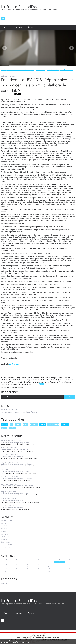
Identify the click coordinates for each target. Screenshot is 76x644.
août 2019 (4, 523)
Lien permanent (8, 378)
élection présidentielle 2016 (58, 378)
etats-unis (44, 378)
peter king (60, 382)
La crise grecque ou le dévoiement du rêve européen (17, 70)
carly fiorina (30, 381)
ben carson (35, 379)
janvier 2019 (5, 540)
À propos (31, 27)
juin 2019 (4, 526)
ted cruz (61, 379)
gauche (4, 428)
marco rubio (26, 379)
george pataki (70, 381)
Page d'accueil (40, 70)
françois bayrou (53, 424)
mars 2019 (5, 534)
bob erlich (44, 382)
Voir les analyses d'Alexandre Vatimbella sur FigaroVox (19, 412)
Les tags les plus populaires (52, 637)
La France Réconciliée (19, 6)
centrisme (65, 424)
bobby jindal (60, 381)
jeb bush (9, 379)
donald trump (69, 379)
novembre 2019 (6, 521)
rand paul (54, 379)
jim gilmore (52, 382)
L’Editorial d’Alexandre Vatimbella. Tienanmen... (17, 471)
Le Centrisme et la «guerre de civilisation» (60, 70)
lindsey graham (50, 381)
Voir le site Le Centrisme (9, 409)
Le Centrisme (14, 364)
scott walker (17, 379)
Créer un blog (35, 635)
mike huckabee (45, 379)
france (18, 424)
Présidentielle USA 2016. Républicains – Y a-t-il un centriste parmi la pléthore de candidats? (37, 85)
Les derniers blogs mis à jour (24, 637)
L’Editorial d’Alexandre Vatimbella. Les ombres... (17, 479)
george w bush (6, 382)
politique (13, 428)
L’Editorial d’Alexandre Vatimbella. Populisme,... (17, 464)
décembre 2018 (6, 542)
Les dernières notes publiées (38, 637)
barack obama (16, 384)
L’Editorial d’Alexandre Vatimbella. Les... (14, 457)
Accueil (7, 27)
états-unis (34, 424)
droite (25, 424)
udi (11, 424)
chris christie (5, 381)
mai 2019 (4, 529)
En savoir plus (25, 642)
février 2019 (5, 537)
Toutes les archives (7, 548)
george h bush (17, 382)
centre (43, 424)
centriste (5, 424)
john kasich (14, 381)
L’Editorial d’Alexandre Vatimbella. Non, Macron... (17, 486)
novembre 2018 (6, 545)
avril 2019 (4, 531)
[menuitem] (7, 27)
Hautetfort (42, 635)
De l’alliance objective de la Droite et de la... (16, 449)
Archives (19, 27)
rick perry (22, 381)
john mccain (27, 382)
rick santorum (39, 381)
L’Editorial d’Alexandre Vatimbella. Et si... (14, 493)
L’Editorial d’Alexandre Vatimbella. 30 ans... (15, 442)
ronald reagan (6, 384)
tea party (25, 384)
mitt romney (36, 382)
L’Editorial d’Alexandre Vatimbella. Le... (14, 508)
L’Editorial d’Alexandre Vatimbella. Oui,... (14, 500)
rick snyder (68, 382)
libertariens (33, 384)
